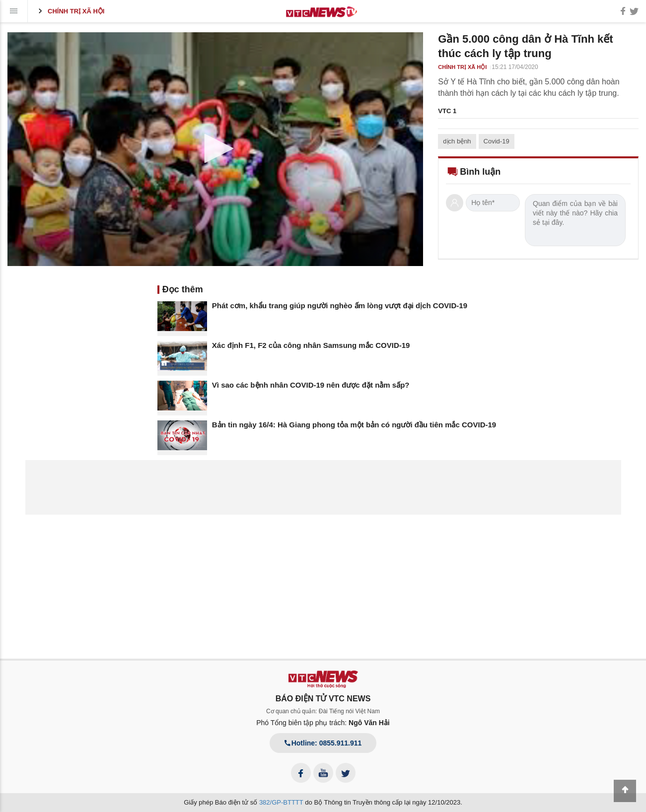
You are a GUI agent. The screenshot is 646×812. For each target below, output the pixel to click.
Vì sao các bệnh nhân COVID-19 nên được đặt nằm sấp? (311, 385)
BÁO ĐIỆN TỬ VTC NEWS (323, 699)
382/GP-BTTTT (281, 802)
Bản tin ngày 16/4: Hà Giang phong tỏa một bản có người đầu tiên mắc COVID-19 (354, 425)
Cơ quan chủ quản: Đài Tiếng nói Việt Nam (323, 711)
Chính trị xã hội (70, 11)
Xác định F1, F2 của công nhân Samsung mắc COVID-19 (311, 345)
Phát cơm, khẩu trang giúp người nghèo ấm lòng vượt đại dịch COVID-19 (340, 305)
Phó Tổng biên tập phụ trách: (323, 723)
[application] (215, 149)
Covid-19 (497, 141)
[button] (215, 148)
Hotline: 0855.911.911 (323, 743)
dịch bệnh (457, 141)
